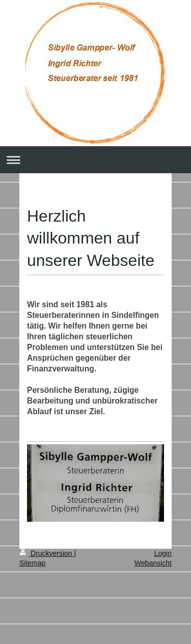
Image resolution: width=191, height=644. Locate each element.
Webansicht (153, 563)
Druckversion (47, 553)
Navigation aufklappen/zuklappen (95, 160)
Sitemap (32, 563)
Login (163, 553)
